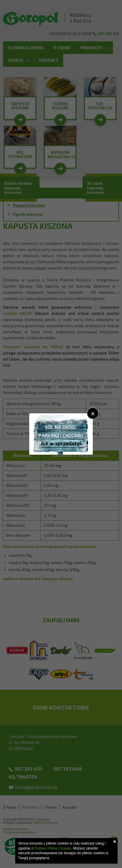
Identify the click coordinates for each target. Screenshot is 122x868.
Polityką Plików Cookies (53, 848)
